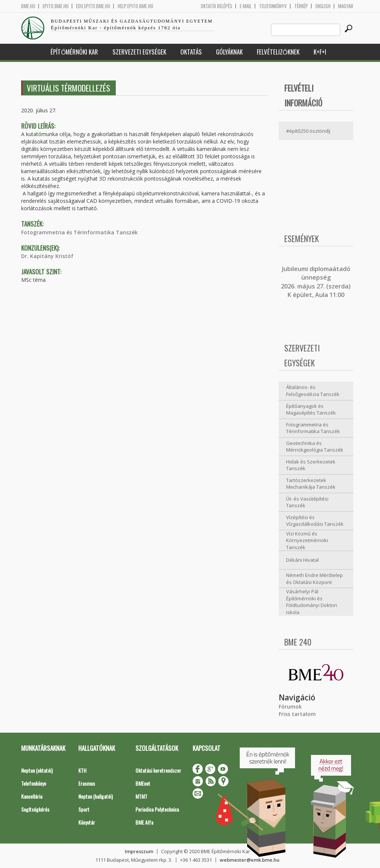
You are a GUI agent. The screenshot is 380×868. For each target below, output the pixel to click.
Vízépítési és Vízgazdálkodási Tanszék (315, 521)
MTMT (141, 796)
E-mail (246, 6)
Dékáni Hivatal (302, 560)
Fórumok (290, 707)
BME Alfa (144, 822)
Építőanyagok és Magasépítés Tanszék (311, 410)
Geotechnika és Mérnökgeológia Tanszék (315, 447)
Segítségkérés (35, 809)
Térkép (301, 6)
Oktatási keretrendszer (158, 770)
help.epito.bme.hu (135, 6)
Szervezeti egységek (139, 52)
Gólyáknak (229, 52)
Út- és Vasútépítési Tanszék (307, 502)
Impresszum (139, 851)
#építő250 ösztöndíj (308, 131)
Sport (84, 809)
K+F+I (320, 52)
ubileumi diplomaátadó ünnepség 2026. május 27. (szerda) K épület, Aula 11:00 (316, 282)
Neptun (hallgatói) (96, 796)
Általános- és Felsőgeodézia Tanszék (313, 391)
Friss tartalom (297, 714)
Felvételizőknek (278, 52)
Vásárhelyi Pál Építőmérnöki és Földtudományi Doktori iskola (312, 602)
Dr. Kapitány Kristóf (47, 256)
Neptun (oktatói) (37, 770)
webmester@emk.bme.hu (250, 860)
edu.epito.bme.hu (93, 6)
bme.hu (28, 6)
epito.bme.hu (56, 6)
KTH (82, 770)
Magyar (346, 6)
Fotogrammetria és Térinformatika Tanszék (79, 232)
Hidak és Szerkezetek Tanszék (311, 465)
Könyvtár (87, 822)
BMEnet (143, 783)
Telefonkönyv (273, 6)
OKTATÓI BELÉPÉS (217, 6)
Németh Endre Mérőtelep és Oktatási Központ (315, 579)
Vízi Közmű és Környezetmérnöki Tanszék (307, 540)
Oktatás (191, 52)
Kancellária (32, 796)
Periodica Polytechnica (157, 809)
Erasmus (87, 783)
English (323, 6)
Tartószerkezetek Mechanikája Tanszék (311, 484)
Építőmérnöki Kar (74, 52)
